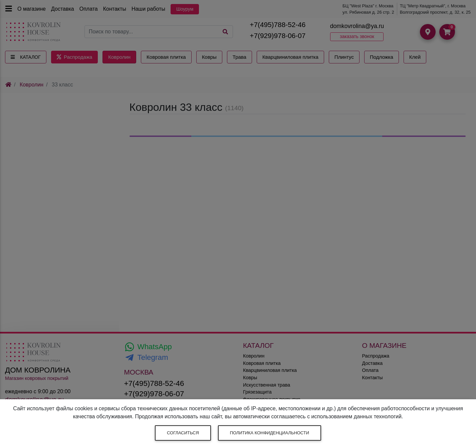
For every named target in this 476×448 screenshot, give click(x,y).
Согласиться (183, 433)
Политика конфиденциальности (270, 433)
